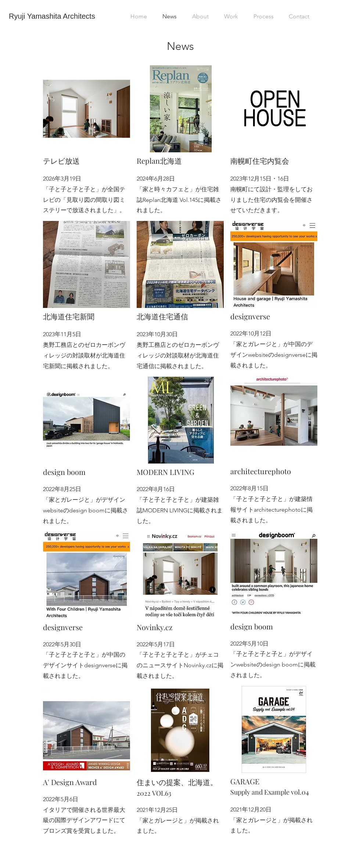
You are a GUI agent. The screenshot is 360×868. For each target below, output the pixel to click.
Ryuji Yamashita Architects (52, 16)
